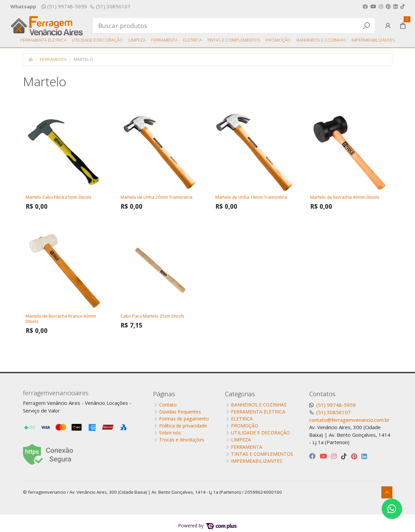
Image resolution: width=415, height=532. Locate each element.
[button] (388, 26)
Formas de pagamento (184, 419)
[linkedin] (364, 456)
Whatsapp (23, 6)
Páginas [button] (164, 394)
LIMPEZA (137, 40)
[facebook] (313, 456)
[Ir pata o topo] (387, 493)
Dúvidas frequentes (180, 412)
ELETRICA (192, 40)
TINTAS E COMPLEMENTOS (234, 40)
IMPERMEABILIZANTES (373, 40)
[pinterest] (355, 456)
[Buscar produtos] (234, 25)
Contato (168, 405)
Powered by (207, 526)
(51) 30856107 (110, 6)
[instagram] (335, 456)
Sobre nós (170, 433)
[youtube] (324, 456)
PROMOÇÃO (279, 40)
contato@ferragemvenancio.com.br (349, 420)
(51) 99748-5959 (64, 6)
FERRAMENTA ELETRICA (43, 40)
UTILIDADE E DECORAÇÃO (98, 40)
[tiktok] (345, 456)
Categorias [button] (240, 394)
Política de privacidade (183, 426)
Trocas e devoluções (182, 440)
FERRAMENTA (164, 40)
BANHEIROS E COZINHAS (321, 40)
